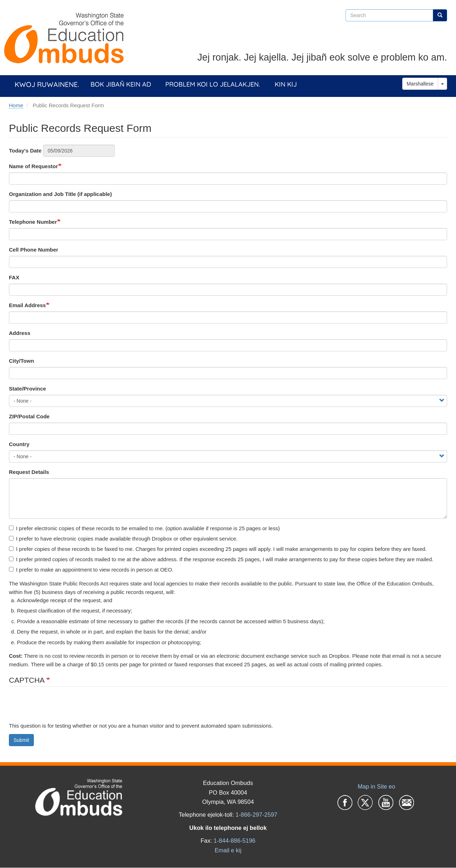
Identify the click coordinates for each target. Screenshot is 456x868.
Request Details (29, 472)
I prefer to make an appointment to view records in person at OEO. (91, 570)
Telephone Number (33, 222)
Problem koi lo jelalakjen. (213, 84)
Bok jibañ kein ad (121, 84)
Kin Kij (286, 84)
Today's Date (25, 151)
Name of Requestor (33, 166)
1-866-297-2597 (256, 815)
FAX (14, 277)
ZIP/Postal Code (29, 416)
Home (16, 105)
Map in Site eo (376, 786)
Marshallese (420, 84)
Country (19, 444)
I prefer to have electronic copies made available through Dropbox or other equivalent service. (123, 539)
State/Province (27, 389)
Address (20, 333)
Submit (21, 740)
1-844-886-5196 (235, 841)
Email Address (27, 305)
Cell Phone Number (33, 250)
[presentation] (63, 708)
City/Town (22, 361)
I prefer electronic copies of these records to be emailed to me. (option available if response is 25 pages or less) (144, 528)
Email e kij (228, 850)
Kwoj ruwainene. (47, 84)
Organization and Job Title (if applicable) (60, 194)
